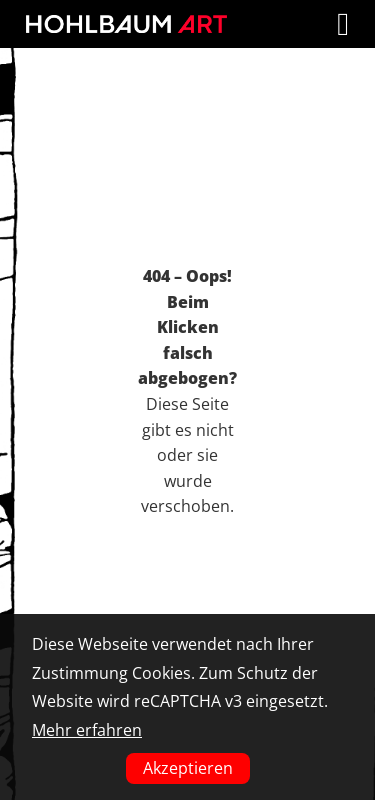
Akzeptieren (188, 768)
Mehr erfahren (87, 730)
